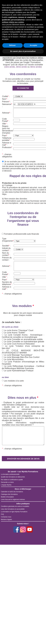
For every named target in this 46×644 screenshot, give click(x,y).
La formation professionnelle (10, 474)
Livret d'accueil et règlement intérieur (13, 500)
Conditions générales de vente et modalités (15, 506)
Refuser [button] (13, 45)
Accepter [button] (33, 45)
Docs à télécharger (23, 489)
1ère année (10, 67)
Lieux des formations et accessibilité (13, 509)
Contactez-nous (6, 517)
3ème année (36, 67)
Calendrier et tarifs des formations (12, 492)
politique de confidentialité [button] (12, 10)
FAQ (2, 514)
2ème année (21, 67)
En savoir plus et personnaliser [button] (23, 51)
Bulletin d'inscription (7, 497)
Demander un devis (7, 482)
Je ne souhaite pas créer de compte (20, 162)
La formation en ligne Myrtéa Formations (14, 512)
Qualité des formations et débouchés (13, 477)
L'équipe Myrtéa (6, 485)
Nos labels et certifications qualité (12, 480)
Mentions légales (7, 519)
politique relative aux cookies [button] (13, 22)
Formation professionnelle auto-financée (21, 234)
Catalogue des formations (9, 494)
